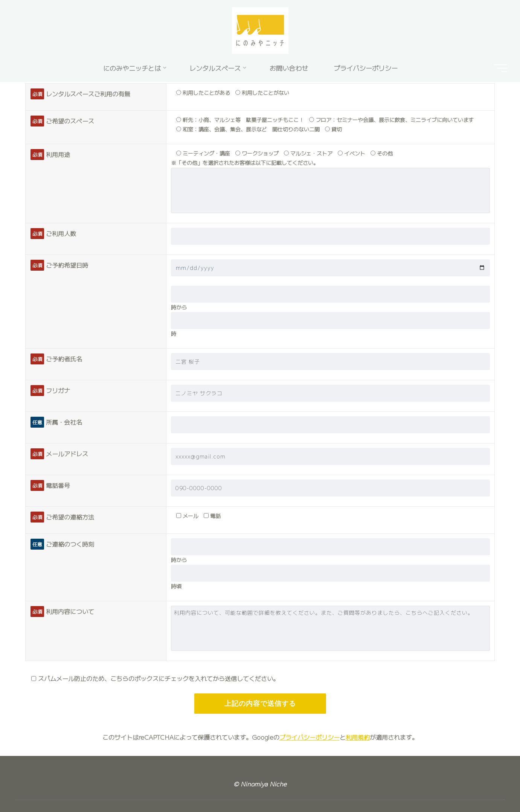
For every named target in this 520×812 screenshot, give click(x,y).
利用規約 (358, 737)
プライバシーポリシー (310, 737)
